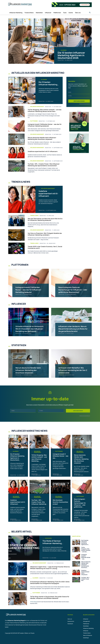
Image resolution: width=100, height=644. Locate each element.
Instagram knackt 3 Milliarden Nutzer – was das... (61, 456)
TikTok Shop (33, 602)
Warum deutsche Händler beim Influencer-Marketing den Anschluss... (86, 565)
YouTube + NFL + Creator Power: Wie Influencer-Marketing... (39, 502)
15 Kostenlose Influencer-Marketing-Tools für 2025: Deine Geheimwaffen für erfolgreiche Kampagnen (50, 583)
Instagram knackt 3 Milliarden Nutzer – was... (86, 557)
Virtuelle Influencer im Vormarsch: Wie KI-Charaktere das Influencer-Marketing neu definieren (30, 328)
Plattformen (34, 121)
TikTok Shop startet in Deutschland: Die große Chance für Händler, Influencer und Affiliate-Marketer (50, 597)
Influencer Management (37, 107)
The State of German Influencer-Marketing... (54, 542)
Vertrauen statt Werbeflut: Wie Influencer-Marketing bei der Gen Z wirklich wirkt (73, 370)
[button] (90, 13)
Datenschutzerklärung (85, 104)
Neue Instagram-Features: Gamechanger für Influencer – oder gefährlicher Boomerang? (73, 290)
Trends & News (34, 216)
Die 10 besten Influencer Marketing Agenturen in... (85, 542)
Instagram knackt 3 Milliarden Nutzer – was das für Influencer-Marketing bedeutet (45, 125)
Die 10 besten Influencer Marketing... (45, 84)
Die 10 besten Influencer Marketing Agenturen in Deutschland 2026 (71, 55)
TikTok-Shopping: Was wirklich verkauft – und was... (86, 550)
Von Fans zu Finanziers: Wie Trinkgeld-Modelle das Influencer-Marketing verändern (45, 234)
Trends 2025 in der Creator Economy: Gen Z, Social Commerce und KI (45, 247)
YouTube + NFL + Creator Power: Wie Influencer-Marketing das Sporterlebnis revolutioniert (44, 165)
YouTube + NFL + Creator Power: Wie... (85, 579)
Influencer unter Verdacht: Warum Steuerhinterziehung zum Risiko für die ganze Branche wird (72, 328)
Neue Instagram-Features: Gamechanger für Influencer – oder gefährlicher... (80, 503)
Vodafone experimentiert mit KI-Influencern (43, 151)
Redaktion (61, 60)
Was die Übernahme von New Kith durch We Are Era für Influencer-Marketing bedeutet (45, 219)
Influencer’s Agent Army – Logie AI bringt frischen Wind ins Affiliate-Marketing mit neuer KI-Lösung (50, 568)
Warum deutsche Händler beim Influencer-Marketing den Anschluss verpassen (42, 138)
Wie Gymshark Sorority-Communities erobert (60, 502)
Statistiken (48, 538)
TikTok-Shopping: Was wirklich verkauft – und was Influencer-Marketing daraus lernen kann (45, 110)
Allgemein (64, 50)
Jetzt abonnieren (79, 101)
